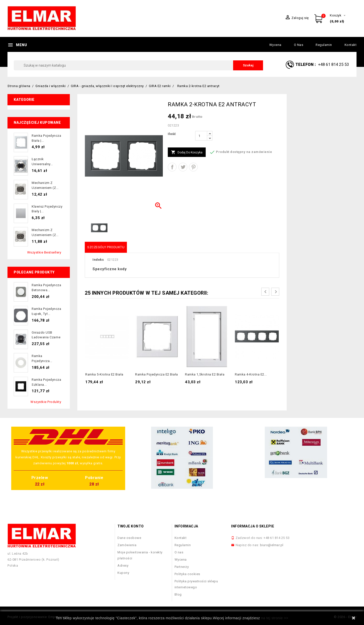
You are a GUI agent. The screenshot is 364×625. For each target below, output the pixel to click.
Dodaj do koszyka (187, 152)
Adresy (123, 565)
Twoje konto (131, 526)
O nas (299, 45)
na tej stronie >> (275, 618)
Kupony (123, 573)
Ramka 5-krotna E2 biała (104, 374)
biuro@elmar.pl (272, 545)
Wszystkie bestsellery (44, 252)
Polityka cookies (187, 574)
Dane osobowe (129, 538)
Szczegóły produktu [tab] (106, 247)
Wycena (275, 45)
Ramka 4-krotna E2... (251, 374)
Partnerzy (182, 567)
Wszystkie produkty (46, 402)
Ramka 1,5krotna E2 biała (205, 374)
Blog (178, 594)
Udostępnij (172, 167)
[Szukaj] (138, 65)
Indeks (98, 260)
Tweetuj (183, 167)
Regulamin (324, 45)
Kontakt (351, 45)
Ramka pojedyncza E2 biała (157, 374)
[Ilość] (201, 136)
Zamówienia (127, 545)
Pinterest (193, 167)
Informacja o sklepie (253, 526)
